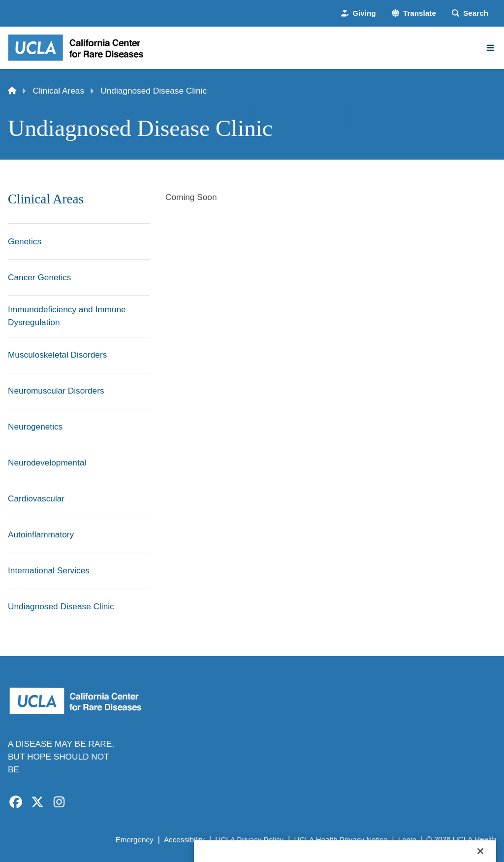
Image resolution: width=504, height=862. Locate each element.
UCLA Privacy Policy (249, 840)
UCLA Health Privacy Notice (341, 840)
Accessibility (184, 840)
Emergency (134, 840)
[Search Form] (470, 14)
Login (407, 840)
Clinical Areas (59, 91)
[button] (414, 14)
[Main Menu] (490, 48)
